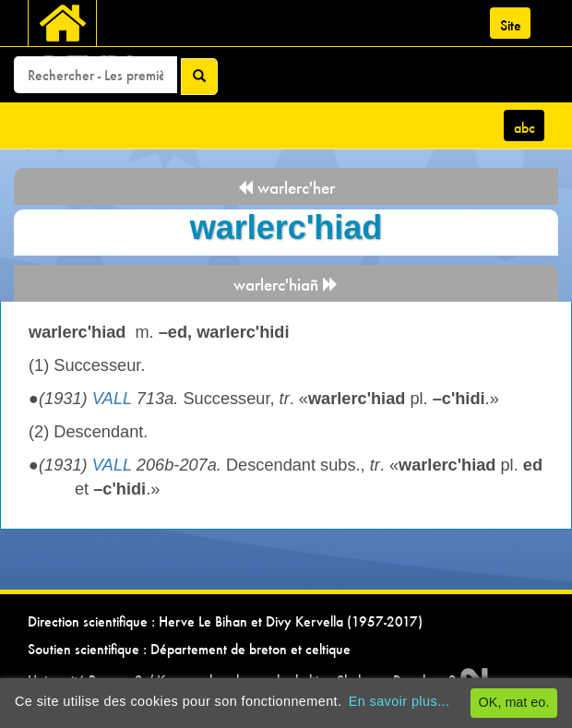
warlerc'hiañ (286, 285)
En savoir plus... (399, 701)
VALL (112, 399)
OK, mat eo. (514, 702)
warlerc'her (286, 188)
